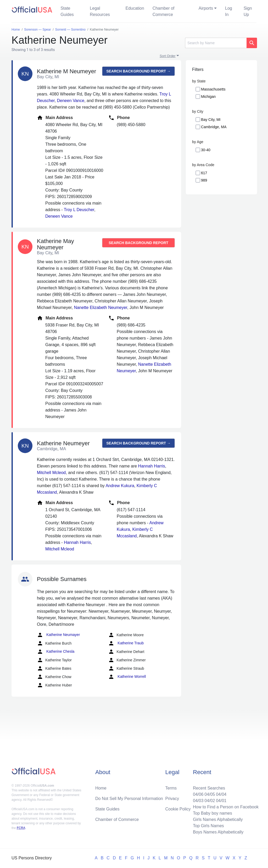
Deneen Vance (71, 101)
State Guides (67, 11)
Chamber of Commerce (164, 11)
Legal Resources (100, 11)
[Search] (216, 43)
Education (135, 8)
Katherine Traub (126, 643)
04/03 (198, 801)
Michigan (208, 97)
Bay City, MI (211, 120)
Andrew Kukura (120, 486)
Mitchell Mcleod (51, 473)
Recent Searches (209, 788)
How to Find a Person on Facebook (226, 807)
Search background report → (138, 71)
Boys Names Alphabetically (218, 832)
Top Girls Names (208, 826)
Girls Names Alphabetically (218, 819)
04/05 (210, 794)
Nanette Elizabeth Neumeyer (100, 308)
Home (101, 788)
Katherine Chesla (56, 652)
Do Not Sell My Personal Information (129, 799)
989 (204, 180)
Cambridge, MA (214, 127)
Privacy (172, 799)
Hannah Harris (152, 466)
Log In (229, 11)
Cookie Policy (178, 809)
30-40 (206, 150)
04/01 (221, 801)
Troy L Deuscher (79, 210)
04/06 (198, 794)
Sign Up (248, 11)
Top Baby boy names (212, 813)
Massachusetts (213, 89)
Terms (171, 788)
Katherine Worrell (127, 677)
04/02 (210, 801)
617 (204, 173)
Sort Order (168, 56)
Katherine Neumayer (58, 635)
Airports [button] (206, 8)
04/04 (221, 794)
